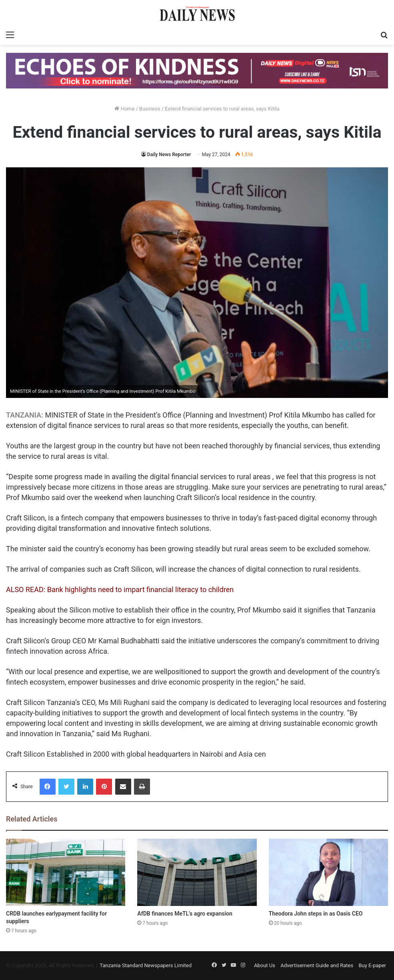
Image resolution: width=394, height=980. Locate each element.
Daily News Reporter (169, 155)
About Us (265, 965)
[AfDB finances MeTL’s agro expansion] (197, 872)
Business (150, 109)
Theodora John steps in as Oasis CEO (316, 914)
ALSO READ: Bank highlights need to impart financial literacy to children (120, 589)
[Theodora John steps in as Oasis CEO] (328, 872)
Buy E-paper (372, 965)
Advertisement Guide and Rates (317, 965)
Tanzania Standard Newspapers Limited (146, 965)
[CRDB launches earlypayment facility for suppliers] (66, 872)
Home (124, 109)
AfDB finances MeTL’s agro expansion (185, 914)
